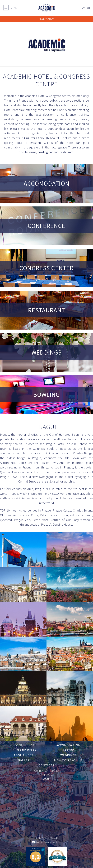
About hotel (25, 755)
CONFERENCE (47, 226)
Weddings (68, 755)
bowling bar (45, 152)
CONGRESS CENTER (47, 268)
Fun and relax (25, 750)
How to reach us (68, 760)
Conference (25, 745)
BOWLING (46, 395)
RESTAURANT (46, 310)
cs (84, 8)
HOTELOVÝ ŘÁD (47, 775)
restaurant (66, 152)
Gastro (68, 750)
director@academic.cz (48, 842)
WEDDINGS (46, 352)
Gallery (25, 760)
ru (88, 8)
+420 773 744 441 (48, 838)
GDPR (46, 779)
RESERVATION (46, 19)
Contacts (46, 765)
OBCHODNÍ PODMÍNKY (47, 771)
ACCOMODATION (47, 183)
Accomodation (68, 745)
